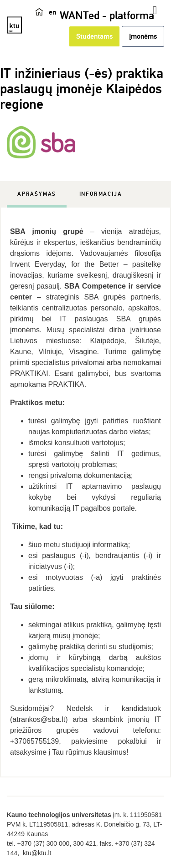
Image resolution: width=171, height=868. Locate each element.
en (52, 12)
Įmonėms (143, 36)
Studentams (94, 36)
